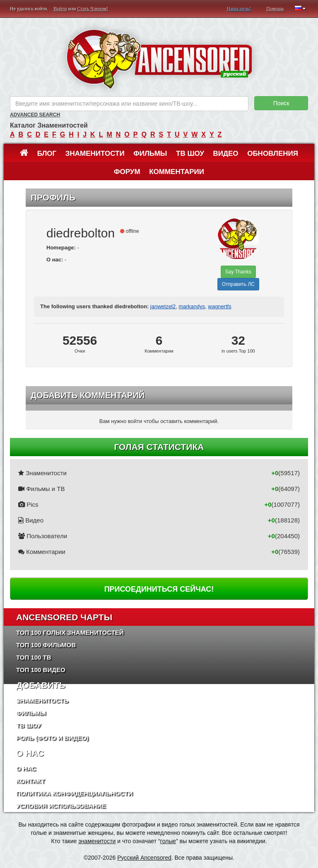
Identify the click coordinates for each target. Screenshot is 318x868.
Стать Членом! (93, 9)
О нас (26, 768)
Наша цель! (239, 9)
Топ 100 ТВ (34, 657)
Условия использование (61, 806)
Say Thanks (238, 272)
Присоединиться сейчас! (159, 589)
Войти (60, 9)
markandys (192, 306)
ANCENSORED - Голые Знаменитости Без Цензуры (159, 59)
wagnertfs (219, 306)
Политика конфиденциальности (74, 793)
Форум (127, 172)
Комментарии (177, 172)
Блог (47, 154)
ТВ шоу (190, 154)
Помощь (275, 9)
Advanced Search (35, 115)
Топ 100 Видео (41, 670)
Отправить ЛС (238, 284)
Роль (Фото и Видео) (52, 738)
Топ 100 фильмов (46, 645)
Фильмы (150, 154)
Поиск (281, 103)
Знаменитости (95, 154)
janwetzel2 (163, 306)
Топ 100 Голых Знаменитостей (70, 632)
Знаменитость (42, 700)
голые (168, 841)
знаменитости (97, 841)
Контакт (30, 781)
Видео (225, 154)
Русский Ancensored (144, 858)
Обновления (273, 154)
